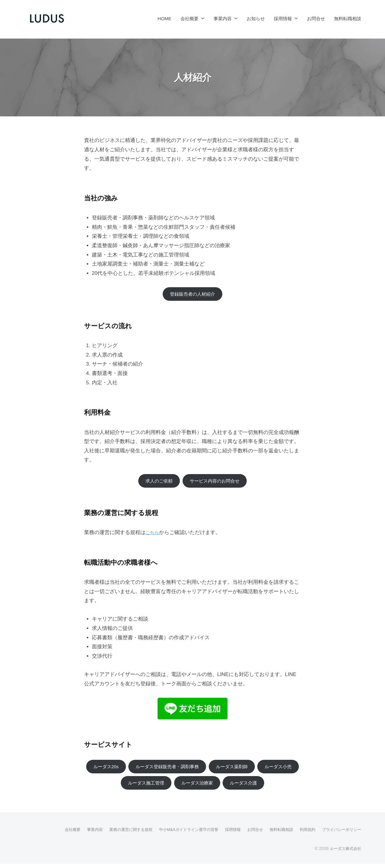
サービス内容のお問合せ (216, 482)
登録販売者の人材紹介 (192, 294)
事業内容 (223, 19)
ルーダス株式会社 (344, 852)
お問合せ (316, 19)
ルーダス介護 (272, 786)
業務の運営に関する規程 (116, 834)
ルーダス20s (122, 769)
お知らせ (256, 19)
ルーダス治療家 (222, 786)
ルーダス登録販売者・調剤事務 (189, 769)
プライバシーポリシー (340, 834)
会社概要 (189, 19)
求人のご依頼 (156, 482)
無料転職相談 (348, 19)
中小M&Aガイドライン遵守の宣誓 (178, 834)
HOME (164, 19)
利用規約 (304, 834)
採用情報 (283, 19)
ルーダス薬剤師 (260, 769)
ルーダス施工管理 (166, 786)
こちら (153, 535)
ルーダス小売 (113, 786)
